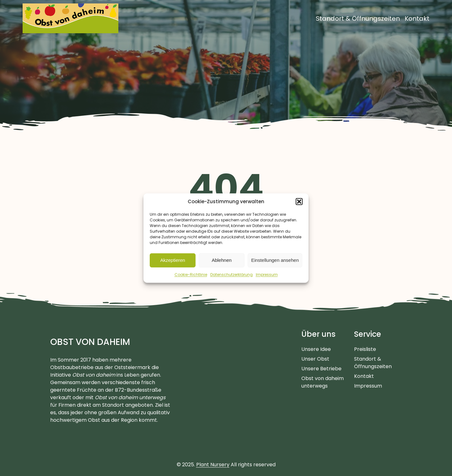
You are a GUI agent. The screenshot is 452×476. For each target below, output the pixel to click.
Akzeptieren (172, 260)
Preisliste (365, 349)
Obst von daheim (90, 342)
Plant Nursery (213, 465)
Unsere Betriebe (321, 369)
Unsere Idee (316, 349)
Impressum (267, 274)
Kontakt (364, 376)
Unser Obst (315, 359)
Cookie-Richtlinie (191, 274)
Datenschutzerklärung (231, 274)
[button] (299, 202)
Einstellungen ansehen (275, 260)
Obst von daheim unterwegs (323, 382)
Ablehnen (221, 260)
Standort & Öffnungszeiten (373, 363)
